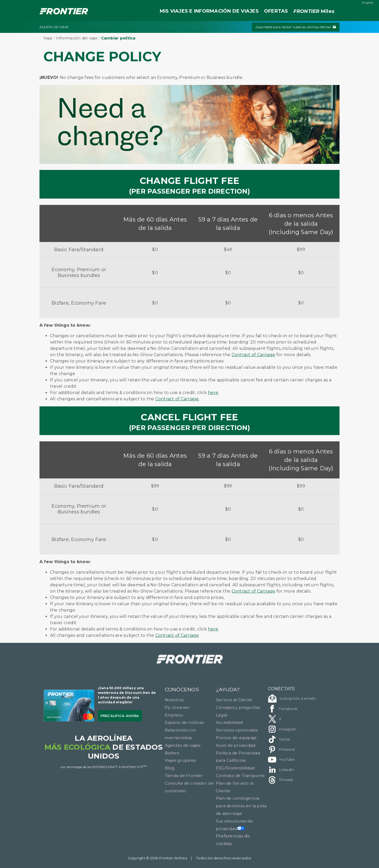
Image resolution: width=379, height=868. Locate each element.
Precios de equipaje (236, 738)
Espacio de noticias (184, 722)
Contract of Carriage (253, 355)
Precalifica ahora (120, 716)
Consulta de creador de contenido (189, 787)
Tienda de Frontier (184, 776)
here (213, 393)
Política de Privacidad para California (238, 757)
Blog (170, 768)
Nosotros (174, 700)
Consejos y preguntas (238, 707)
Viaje (48, 38)
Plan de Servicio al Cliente (235, 787)
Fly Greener (177, 707)
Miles (314, 11)
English (368, 3)
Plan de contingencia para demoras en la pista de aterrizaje (241, 806)
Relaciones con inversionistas (180, 734)
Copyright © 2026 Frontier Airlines (157, 858)
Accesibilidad (229, 722)
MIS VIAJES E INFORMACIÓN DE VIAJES (209, 11)
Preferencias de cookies (233, 840)
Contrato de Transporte (240, 776)
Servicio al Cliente (234, 700)
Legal (221, 715)
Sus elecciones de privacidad (234, 825)
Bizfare (172, 753)
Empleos (174, 715)
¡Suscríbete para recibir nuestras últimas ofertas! (296, 27)
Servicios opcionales (237, 730)
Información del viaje (77, 38)
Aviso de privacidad (236, 745)
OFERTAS (276, 11)
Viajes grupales (180, 760)
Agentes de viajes (183, 745)
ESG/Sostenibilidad (235, 768)
